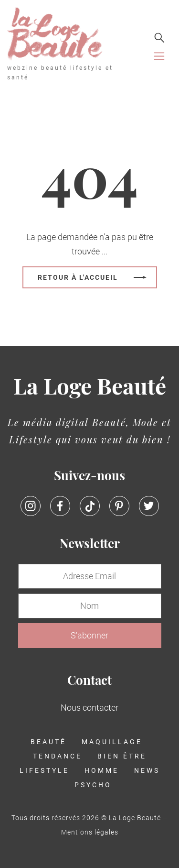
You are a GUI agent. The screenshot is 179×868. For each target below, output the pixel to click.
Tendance (58, 756)
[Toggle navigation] (159, 56)
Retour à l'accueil (78, 277)
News (147, 770)
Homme (102, 770)
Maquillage (112, 742)
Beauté (48, 742)
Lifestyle (44, 770)
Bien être (122, 756)
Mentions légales (90, 832)
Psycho (93, 785)
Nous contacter (89, 708)
